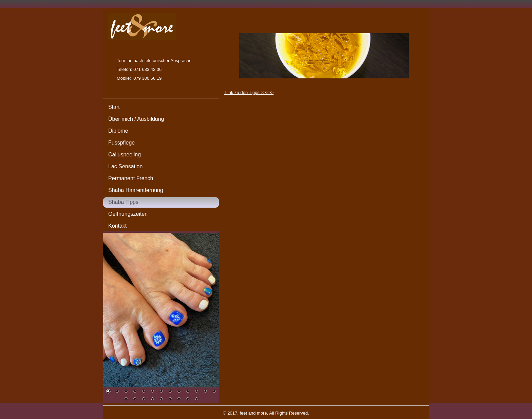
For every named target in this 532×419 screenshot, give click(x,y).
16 (144, 399)
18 (161, 399)
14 (126, 399)
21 (188, 399)
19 (170, 399)
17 (152, 399)
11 (196, 392)
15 (135, 399)
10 (188, 392)
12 (205, 392)
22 (196, 399)
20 (179, 399)
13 (214, 392)
